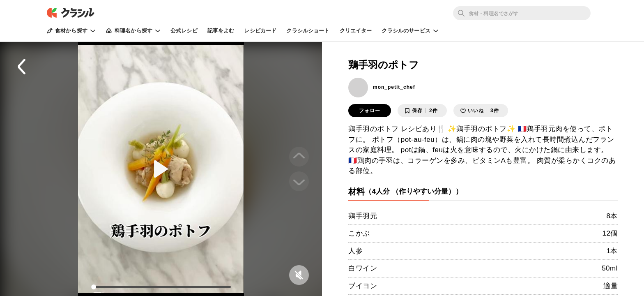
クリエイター (356, 31)
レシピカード (260, 31)
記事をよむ (221, 31)
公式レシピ (184, 31)
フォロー (370, 111)
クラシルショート (308, 31)
